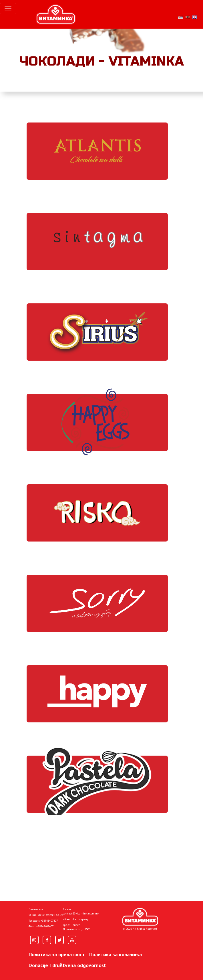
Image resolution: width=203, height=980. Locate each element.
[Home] (140, 917)
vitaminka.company (76, 919)
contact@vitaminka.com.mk (81, 913)
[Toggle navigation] (8, 9)
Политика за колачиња (116, 954)
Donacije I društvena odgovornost (67, 965)
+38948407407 (49, 921)
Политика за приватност (57, 954)
